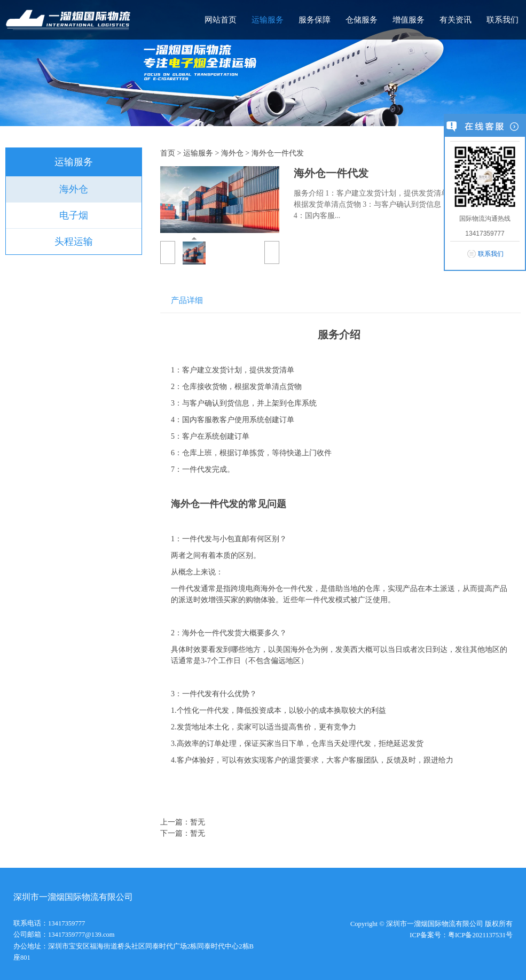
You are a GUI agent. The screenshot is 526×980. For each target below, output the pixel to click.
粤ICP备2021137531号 (480, 935)
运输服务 (268, 20)
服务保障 (315, 20)
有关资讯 (456, 20)
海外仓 (74, 189)
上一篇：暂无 (183, 822)
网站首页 (221, 20)
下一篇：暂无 (183, 833)
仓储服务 (362, 20)
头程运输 (74, 242)
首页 (168, 153)
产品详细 (187, 300)
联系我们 (503, 20)
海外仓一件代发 (278, 153)
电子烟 (74, 215)
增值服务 (409, 20)
